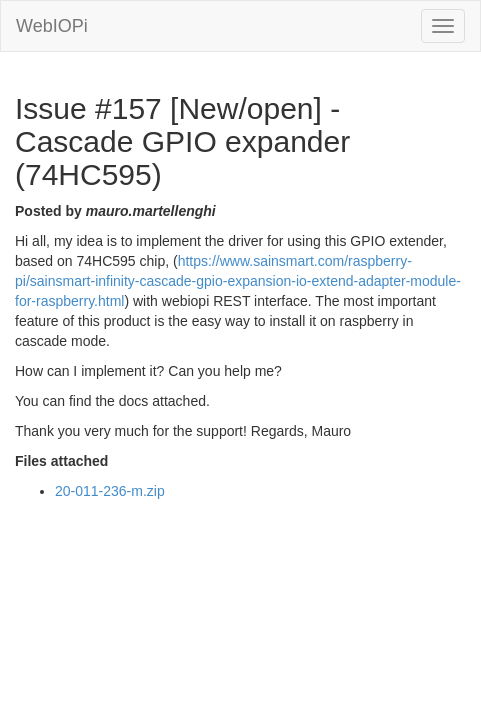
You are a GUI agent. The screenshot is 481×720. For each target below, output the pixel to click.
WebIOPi (52, 26)
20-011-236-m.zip (110, 491)
